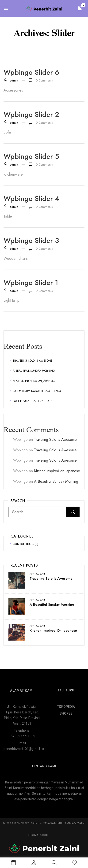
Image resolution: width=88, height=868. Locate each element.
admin (14, 80)
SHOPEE (66, 713)
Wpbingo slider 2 (31, 114)
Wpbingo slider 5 (31, 156)
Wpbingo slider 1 (31, 283)
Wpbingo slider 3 (31, 240)
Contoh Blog (23, 544)
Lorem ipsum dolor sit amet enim (37, 391)
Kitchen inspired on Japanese (34, 381)
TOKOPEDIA (66, 707)
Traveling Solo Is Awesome (33, 361)
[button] (80, 8)
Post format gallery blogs (33, 401)
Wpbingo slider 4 (31, 198)
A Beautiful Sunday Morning (34, 371)
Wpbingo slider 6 (31, 72)
